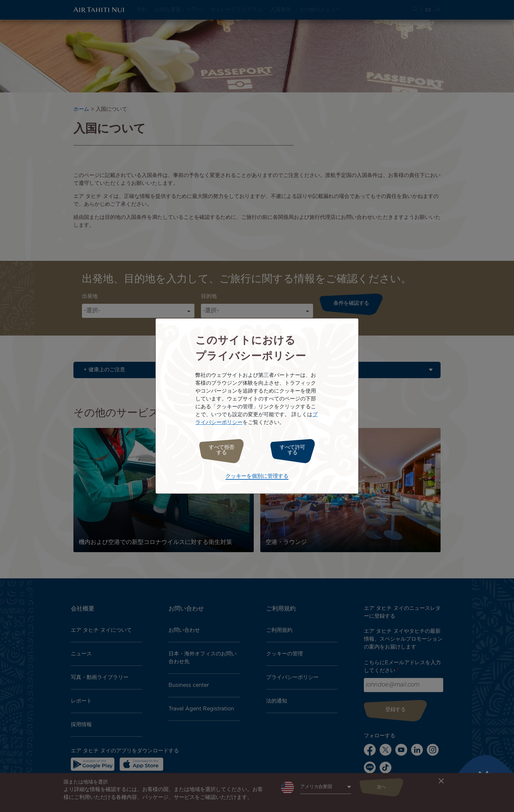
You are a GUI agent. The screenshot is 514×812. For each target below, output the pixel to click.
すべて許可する (296, 450)
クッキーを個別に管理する (257, 475)
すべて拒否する (218, 450)
